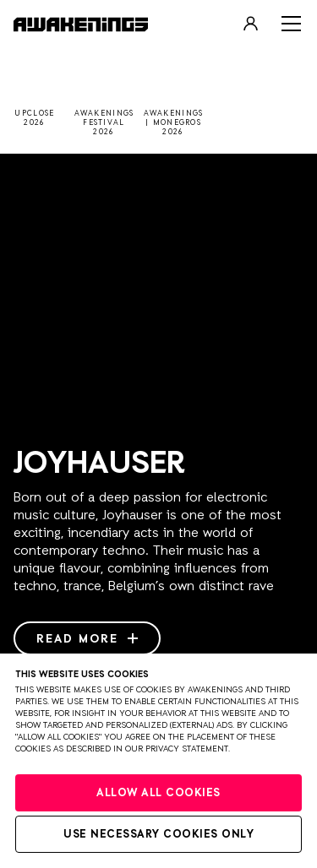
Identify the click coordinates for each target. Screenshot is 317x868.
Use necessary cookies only (158, 835)
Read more (87, 639)
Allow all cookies (158, 793)
